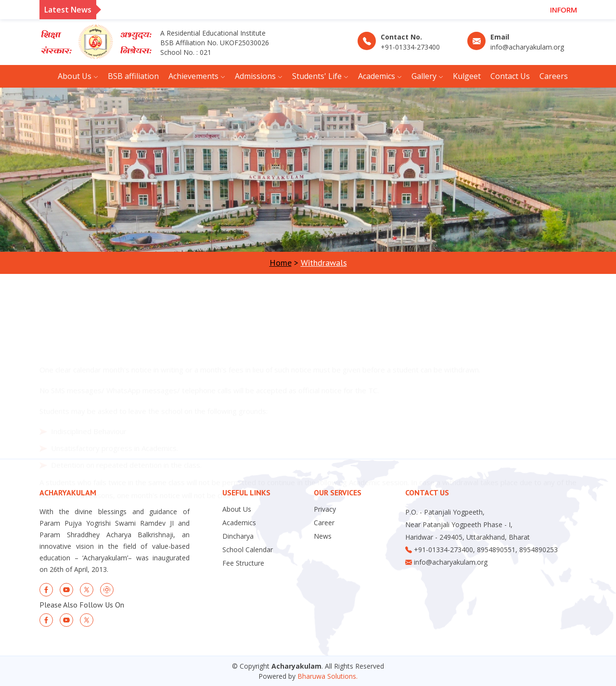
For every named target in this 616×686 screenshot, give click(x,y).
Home (281, 263)
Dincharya (238, 536)
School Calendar (248, 550)
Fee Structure (243, 563)
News (323, 536)
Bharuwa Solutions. (327, 676)
